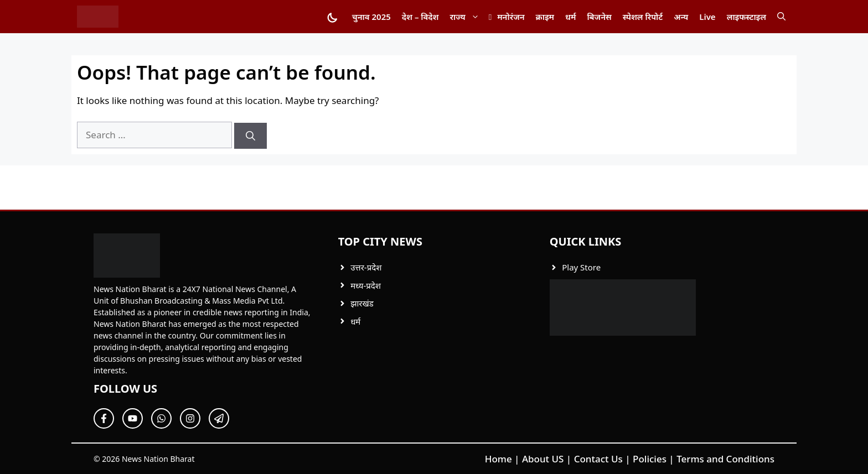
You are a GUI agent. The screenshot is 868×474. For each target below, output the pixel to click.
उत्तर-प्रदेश (366, 267)
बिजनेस (599, 17)
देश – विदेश (420, 17)
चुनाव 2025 (371, 17)
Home (498, 459)
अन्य (681, 17)
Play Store (581, 267)
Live (707, 17)
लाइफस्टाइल (746, 17)
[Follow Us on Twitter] (133, 418)
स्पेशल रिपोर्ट (643, 17)
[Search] (250, 136)
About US (543, 459)
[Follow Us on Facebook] (104, 418)
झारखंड (362, 303)
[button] (781, 17)
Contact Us (598, 459)
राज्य (467, 17)
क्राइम (545, 17)
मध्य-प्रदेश (366, 285)
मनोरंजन (511, 17)
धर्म (570, 17)
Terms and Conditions (725, 459)
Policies (650, 459)
